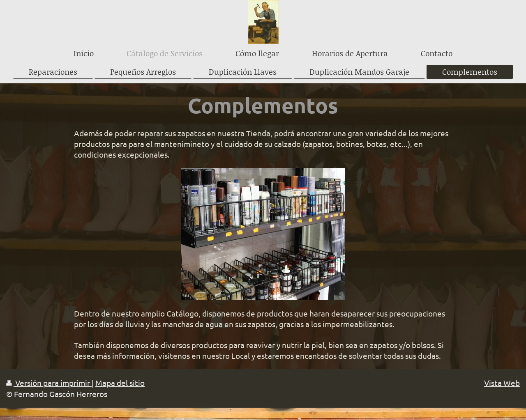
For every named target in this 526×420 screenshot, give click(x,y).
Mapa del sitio (120, 383)
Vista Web (502, 383)
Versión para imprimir (49, 383)
